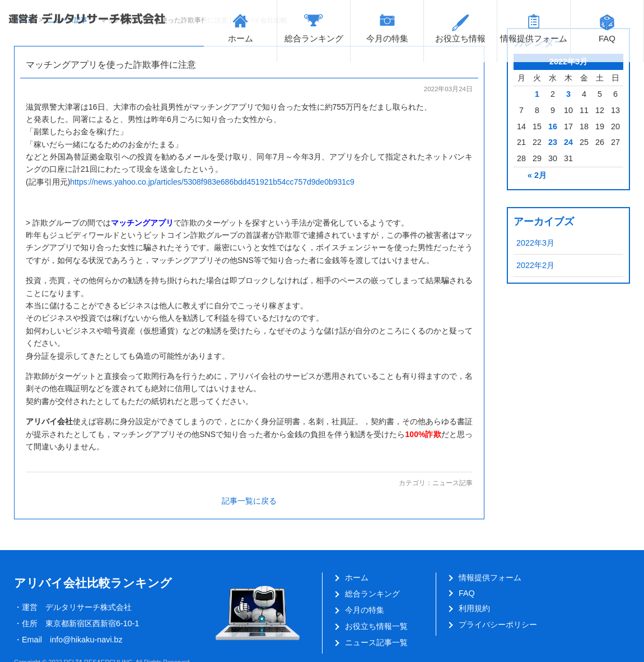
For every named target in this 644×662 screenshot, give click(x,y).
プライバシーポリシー (498, 625)
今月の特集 (387, 38)
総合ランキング (314, 38)
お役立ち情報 (460, 38)
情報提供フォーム (534, 38)
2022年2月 (535, 265)
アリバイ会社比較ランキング (93, 583)
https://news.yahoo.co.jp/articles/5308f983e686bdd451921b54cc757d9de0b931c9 (212, 182)
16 (553, 126)
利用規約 (474, 608)
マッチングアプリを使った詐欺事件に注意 (111, 65)
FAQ (607, 38)
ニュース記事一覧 (376, 642)
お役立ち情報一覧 (376, 626)
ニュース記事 (452, 483)
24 (568, 142)
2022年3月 (535, 243)
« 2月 (537, 175)
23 (553, 142)
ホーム (241, 38)
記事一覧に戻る (249, 501)
